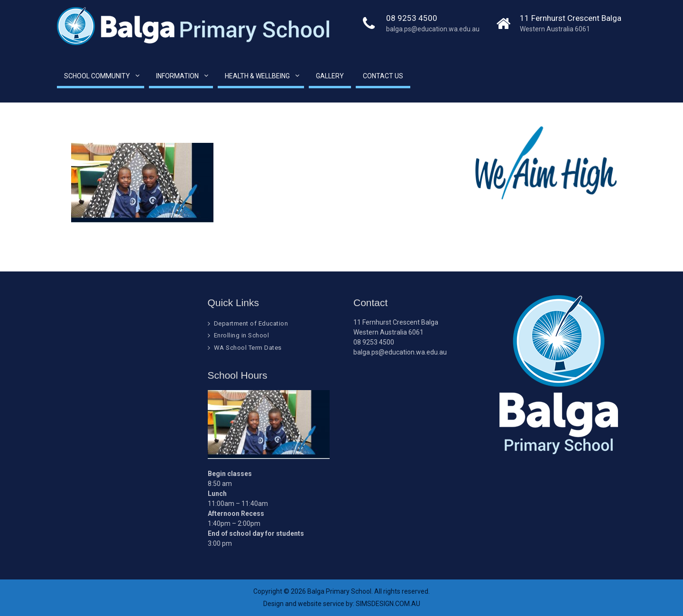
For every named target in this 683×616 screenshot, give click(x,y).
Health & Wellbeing (257, 76)
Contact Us (383, 76)
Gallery (330, 76)
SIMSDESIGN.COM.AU (388, 604)
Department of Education (251, 323)
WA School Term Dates (248, 348)
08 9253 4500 (412, 18)
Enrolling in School (242, 335)
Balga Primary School (339, 591)
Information (177, 76)
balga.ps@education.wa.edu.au (433, 29)
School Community (97, 76)
